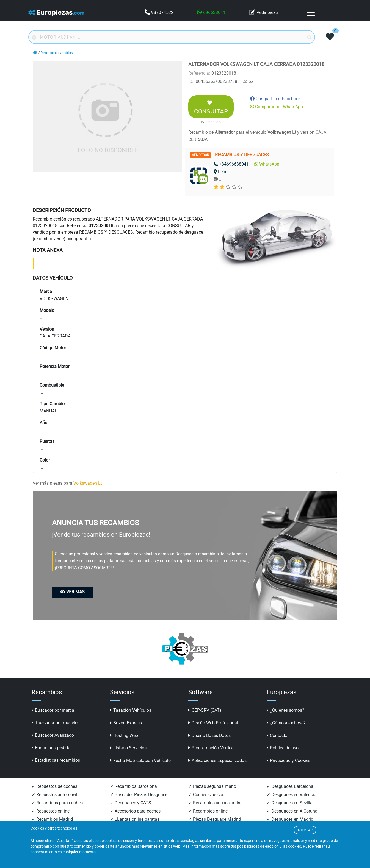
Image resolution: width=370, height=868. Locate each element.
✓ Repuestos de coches (54, 786)
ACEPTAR (305, 830)
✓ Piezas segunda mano (212, 786)
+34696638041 (231, 164)
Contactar (278, 736)
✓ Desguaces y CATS (131, 803)
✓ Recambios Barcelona (133, 786)
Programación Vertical (212, 748)
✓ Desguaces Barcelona (290, 786)
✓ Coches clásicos (206, 795)
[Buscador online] (172, 37)
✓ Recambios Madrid (52, 819)
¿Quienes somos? (285, 710)
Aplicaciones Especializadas (217, 760)
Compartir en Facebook (275, 99)
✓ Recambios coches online (215, 803)
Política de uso (283, 748)
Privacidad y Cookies (288, 760)
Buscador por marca (53, 710)
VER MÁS (72, 592)
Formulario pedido (51, 748)
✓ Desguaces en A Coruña (292, 811)
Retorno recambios (57, 53)
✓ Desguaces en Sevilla (290, 803)
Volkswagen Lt (282, 132)
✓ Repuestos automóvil (54, 795)
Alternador (225, 132)
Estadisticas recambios (56, 760)
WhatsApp (267, 164)
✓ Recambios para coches (57, 803)
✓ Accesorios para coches (135, 811)
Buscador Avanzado (53, 735)
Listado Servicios (128, 748)
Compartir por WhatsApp (277, 107)
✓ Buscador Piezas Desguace (139, 795)
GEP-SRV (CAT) (205, 710)
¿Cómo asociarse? (286, 723)
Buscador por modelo (55, 723)
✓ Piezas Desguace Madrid (215, 819)
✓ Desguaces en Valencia (292, 795)
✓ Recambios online (208, 811)
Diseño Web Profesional (213, 723)
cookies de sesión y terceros (128, 841)
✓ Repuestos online (51, 811)
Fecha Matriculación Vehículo (140, 760)
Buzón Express (126, 723)
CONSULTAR (211, 108)
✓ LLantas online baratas (135, 819)
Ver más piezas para (67, 483)
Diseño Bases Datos (209, 736)
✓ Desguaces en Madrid (290, 819)
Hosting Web (124, 736)
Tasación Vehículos (131, 710)
